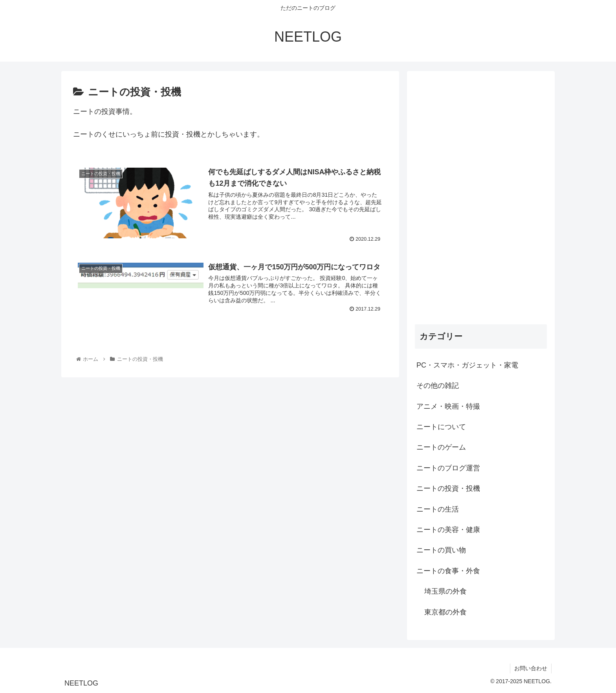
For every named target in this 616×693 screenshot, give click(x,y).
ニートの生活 (438, 509)
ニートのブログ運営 (448, 468)
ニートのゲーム (441, 447)
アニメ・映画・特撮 (448, 406)
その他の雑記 (438, 386)
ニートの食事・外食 (448, 571)
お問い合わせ (531, 668)
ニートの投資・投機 (448, 488)
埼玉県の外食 (445, 591)
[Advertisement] (481, 197)
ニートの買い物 (441, 550)
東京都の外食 (445, 612)
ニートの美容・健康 (448, 530)
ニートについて (441, 427)
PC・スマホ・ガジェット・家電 (467, 365)
